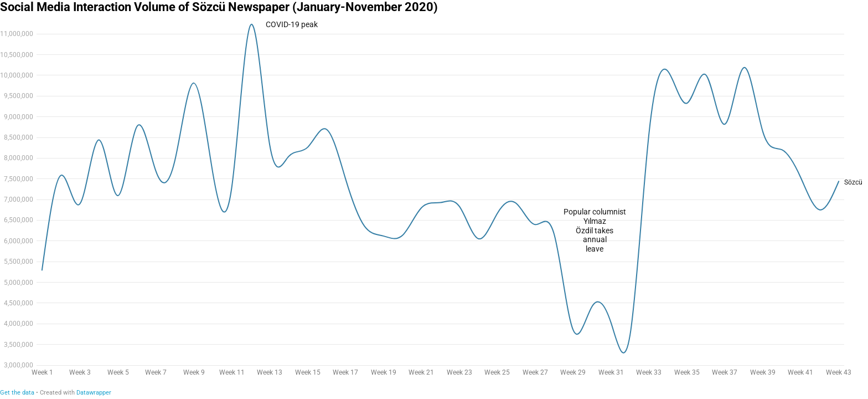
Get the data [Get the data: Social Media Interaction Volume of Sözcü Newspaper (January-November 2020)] (17, 393)
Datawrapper (94, 393)
